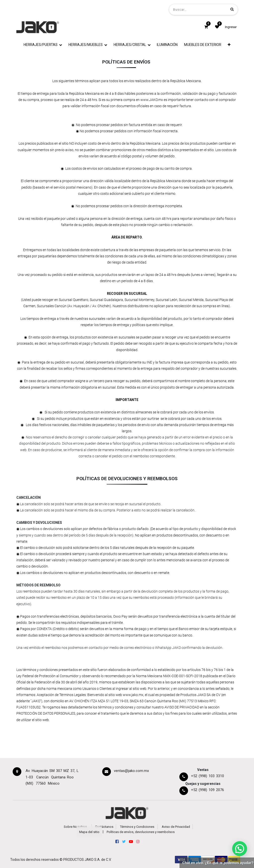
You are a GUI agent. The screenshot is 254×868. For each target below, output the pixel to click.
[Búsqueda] (232, 9)
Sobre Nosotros (75, 827)
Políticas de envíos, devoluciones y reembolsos (141, 832)
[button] (229, 45)
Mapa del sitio (89, 832)
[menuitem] (167, 45)
